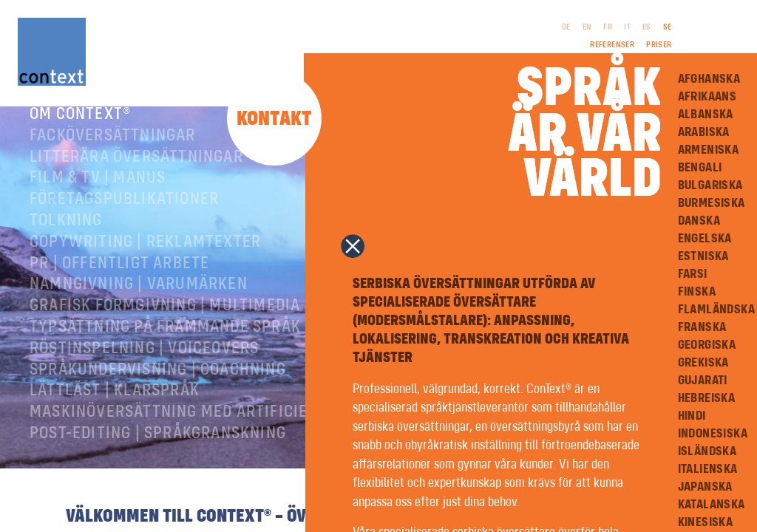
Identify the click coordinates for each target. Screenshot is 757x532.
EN (587, 27)
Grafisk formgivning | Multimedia (165, 326)
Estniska (703, 256)
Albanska (706, 115)
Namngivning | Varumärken (139, 304)
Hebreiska (707, 398)
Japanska (705, 487)
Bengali (700, 168)
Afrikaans (707, 97)
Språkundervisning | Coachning (158, 390)
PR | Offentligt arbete (119, 284)
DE (566, 27)
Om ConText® (80, 134)
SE (668, 27)
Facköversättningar (113, 156)
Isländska (707, 451)
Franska (702, 327)
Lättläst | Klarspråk (115, 411)
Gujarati (703, 381)
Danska (699, 221)
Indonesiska (713, 434)
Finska (697, 292)
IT (627, 27)
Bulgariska (710, 185)
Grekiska (703, 363)
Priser (659, 45)
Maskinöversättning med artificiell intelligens (226, 432)
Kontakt (274, 119)
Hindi (692, 416)
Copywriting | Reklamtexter (145, 262)
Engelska (705, 239)
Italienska (708, 469)
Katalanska (712, 505)
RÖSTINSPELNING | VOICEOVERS (144, 369)
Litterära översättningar (136, 177)
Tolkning (66, 241)
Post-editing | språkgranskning (158, 454)
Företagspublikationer (124, 219)
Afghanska (709, 79)
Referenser (612, 45)
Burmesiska (712, 203)
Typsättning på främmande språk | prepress (209, 347)
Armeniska (709, 150)
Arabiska (704, 132)
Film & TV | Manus (98, 198)
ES (647, 27)
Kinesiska (706, 522)
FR (608, 27)
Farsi (693, 274)
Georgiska (707, 345)
